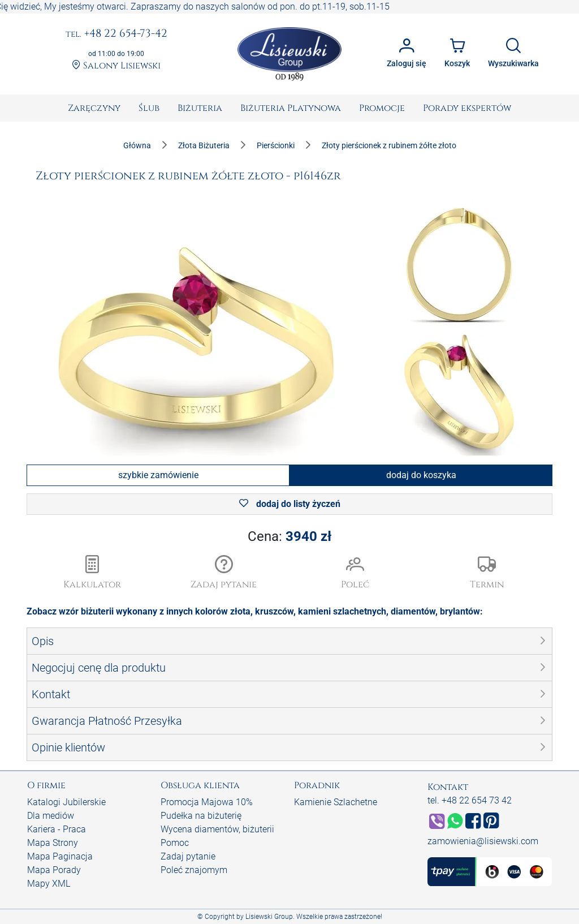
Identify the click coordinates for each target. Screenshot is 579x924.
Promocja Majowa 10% (207, 802)
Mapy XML (49, 884)
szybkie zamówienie (158, 475)
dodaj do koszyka (421, 475)
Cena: (289, 536)
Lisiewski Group (269, 917)
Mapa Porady (54, 870)
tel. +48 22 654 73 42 (470, 800)
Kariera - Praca (57, 829)
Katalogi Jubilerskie (66, 802)
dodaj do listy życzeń (290, 504)
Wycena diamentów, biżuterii (217, 829)
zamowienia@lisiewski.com (483, 841)
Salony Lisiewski (116, 66)
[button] (224, 573)
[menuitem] (94, 108)
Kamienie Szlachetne (336, 802)
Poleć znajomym (194, 870)
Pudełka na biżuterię (201, 816)
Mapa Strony (53, 843)
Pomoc (175, 843)
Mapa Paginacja (60, 856)
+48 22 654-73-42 (116, 34)
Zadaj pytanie (188, 856)
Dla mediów (51, 816)
